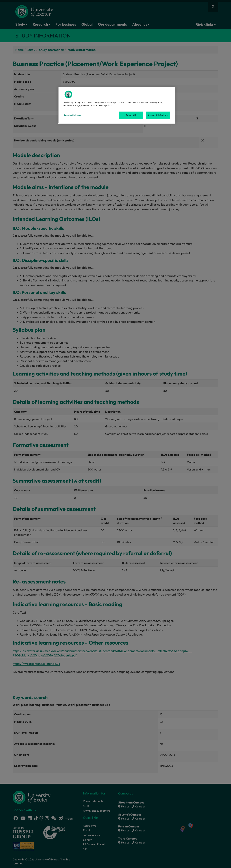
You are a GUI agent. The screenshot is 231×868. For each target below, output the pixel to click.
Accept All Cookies (158, 115)
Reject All (131, 115)
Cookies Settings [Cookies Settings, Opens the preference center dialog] (72, 115)
